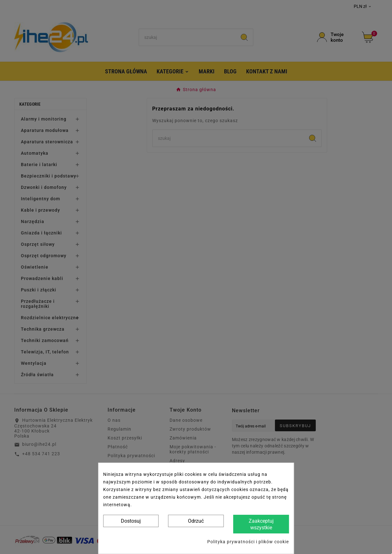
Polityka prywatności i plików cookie (248, 542)
